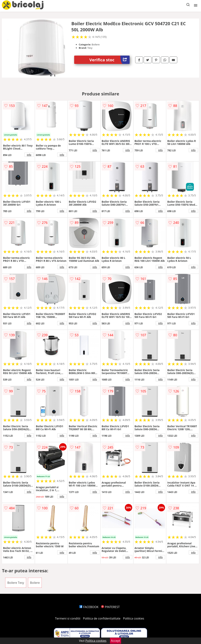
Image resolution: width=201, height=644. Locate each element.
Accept (116, 641)
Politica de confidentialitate (102, 618)
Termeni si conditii (68, 618)
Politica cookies (134, 618)
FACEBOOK (89, 607)
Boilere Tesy (16, 583)
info (29, 155)
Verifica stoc (109, 60)
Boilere (35, 583)
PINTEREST (110, 607)
